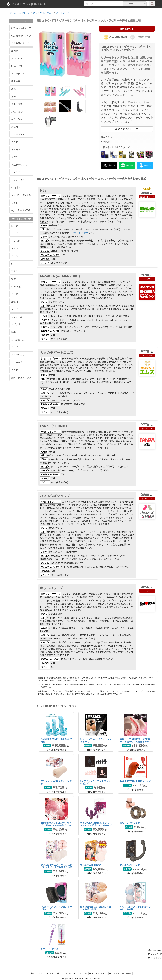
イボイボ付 (17, 104)
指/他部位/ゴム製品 (21, 210)
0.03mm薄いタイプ (21, 36)
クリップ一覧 (64, 973)
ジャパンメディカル (21, 195)
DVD (13, 332)
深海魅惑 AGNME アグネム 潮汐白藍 (56, 740)
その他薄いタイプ (20, 43)
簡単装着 (16, 81)
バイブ (15, 233)
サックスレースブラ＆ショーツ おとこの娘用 (135, 908)
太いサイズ (17, 58)
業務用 (15, 127)
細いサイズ (17, 66)
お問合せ (127, 973)
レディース (17, 317)
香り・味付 (17, 119)
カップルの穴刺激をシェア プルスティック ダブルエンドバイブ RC (96, 825)
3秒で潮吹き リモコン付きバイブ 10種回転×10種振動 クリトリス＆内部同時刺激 (56, 825)
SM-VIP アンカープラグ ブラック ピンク (95, 782)
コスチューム (18, 340)
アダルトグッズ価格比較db (26, 4)
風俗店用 (16, 302)
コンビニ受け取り (79, 233)
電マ (13, 279)
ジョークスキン (19, 134)
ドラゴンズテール (50, 949)
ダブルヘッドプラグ (130, 865)
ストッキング (18, 355)
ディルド (16, 241)
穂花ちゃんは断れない (91, 865)
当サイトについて (98, 973)
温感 (13, 96)
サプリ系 (16, 324)
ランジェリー (18, 347)
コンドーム (17, 294)
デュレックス (18, 180)
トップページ (37, 973)
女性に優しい (18, 112)
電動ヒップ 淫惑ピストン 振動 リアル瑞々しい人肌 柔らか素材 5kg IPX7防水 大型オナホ (136, 741)
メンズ (15, 309)
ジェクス (16, 172)
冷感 (13, 89)
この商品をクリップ (127, 129)
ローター (16, 226)
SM (13, 264)
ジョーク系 (17, 362)
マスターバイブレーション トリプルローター (56, 908)
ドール (15, 256)
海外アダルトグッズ (21, 378)
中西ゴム (16, 187)
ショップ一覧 (80, 973)
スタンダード (18, 74)
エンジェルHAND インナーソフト (56, 782)
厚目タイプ (17, 51)
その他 (15, 142)
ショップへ (149, 197)
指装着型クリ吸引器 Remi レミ (135, 781)
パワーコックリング (130, 823)
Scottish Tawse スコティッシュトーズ (96, 740)
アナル (15, 271)
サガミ (15, 157)
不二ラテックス (19, 165)
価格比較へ (127, 29)
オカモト (16, 149)
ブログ (51, 973)
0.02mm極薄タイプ (21, 28)
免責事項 (114, 973)
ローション (17, 286)
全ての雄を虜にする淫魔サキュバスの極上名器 (96, 908)
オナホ (15, 248)
